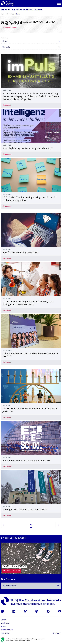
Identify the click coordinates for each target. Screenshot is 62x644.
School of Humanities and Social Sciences (22, 10)
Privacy (3, 627)
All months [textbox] (6, 47)
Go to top (56, 633)
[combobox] (31, 41)
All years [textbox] (5, 41)
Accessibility (5, 633)
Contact (4, 620)
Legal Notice (5, 623)
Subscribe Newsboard (10, 28)
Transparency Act (7, 630)
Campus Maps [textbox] (10, 586)
